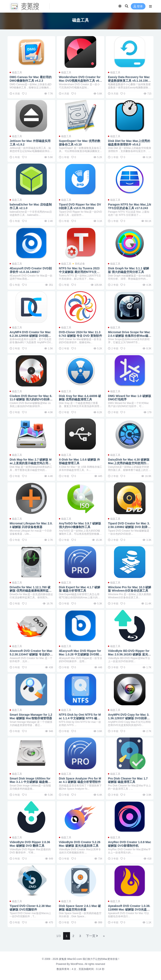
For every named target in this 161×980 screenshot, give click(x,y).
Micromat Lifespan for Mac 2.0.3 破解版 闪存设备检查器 (31, 525)
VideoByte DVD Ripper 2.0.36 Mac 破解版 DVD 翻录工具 (30, 844)
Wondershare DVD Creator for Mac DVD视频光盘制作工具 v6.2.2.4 (80, 81)
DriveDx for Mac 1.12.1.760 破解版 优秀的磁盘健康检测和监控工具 (31, 591)
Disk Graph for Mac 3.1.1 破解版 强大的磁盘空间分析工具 (128, 270)
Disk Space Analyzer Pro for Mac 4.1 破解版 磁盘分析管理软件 (80, 780)
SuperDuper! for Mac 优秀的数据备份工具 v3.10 (80, 143)
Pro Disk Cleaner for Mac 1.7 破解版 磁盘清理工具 (128, 780)
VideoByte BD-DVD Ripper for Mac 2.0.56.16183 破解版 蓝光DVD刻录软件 (129, 654)
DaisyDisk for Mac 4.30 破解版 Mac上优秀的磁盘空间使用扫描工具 (129, 463)
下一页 (92, 936)
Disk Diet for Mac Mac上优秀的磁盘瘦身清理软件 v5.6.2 (129, 143)
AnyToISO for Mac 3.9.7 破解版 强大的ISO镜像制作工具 (80, 525)
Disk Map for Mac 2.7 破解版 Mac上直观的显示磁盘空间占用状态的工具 (31, 463)
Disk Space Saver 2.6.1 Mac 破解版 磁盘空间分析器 (80, 908)
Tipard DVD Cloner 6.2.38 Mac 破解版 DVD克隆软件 (30, 908)
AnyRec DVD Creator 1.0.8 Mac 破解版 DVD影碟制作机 (129, 844)
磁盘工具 (17, 72)
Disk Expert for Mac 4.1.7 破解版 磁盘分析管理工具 (80, 589)
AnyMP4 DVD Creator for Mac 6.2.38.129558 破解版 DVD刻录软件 (30, 336)
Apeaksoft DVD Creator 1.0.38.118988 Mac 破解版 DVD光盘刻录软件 (129, 909)
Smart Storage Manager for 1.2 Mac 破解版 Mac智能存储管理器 (31, 716)
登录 (138, 6)
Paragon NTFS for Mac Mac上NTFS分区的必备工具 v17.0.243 (129, 206)
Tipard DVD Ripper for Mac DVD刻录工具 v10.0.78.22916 (80, 206)
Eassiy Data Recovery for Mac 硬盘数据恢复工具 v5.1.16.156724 (129, 81)
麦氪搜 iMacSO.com (71, 959)
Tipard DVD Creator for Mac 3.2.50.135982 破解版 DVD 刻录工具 (129, 527)
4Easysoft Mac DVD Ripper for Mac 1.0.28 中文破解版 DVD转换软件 (80, 654)
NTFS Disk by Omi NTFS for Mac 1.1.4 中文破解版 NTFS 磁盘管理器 (80, 718)
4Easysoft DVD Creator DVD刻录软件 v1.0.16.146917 (31, 270)
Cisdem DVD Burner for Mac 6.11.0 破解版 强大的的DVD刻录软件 (31, 400)
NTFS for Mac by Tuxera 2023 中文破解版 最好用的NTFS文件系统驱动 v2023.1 (79, 272)
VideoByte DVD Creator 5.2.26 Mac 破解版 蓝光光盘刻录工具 (80, 844)
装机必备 (80, 264)
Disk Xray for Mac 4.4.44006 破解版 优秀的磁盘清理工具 (80, 398)
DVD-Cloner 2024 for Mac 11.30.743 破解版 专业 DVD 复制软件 (80, 334)
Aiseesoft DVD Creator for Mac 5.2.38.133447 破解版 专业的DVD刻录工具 (31, 654)
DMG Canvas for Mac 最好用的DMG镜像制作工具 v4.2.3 (31, 79)
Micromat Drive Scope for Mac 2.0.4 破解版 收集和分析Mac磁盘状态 (130, 336)
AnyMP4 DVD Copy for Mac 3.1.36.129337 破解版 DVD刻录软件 (129, 718)
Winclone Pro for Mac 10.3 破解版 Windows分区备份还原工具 (130, 589)
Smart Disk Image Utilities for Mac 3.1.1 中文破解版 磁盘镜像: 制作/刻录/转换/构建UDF (31, 782)
